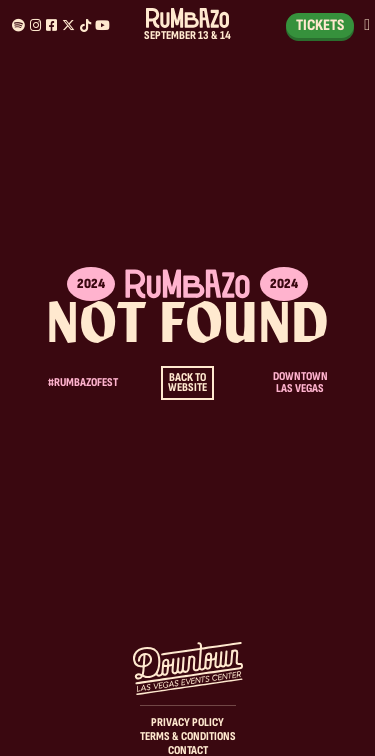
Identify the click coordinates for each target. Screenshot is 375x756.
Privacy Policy (187, 722)
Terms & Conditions (188, 736)
